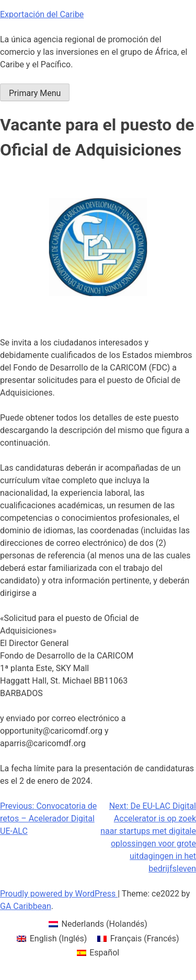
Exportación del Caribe (42, 14)
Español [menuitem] (104, 953)
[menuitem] (98, 924)
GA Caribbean (26, 906)
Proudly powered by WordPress (59, 894)
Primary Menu (35, 93)
